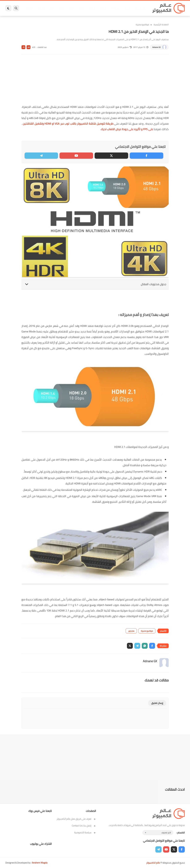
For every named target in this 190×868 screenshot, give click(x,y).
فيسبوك (103, 8)
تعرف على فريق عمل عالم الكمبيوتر (76, 819)
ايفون (51, 8)
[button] (152, 646)
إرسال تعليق (157, 703)
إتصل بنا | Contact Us (84, 826)
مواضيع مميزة (142, 24)
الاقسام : (181, 833)
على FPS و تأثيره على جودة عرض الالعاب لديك (127, 129)
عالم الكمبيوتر (153, 863)
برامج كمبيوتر (140, 8)
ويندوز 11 (116, 8)
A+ (29, 47)
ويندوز (127, 8)
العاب (71, 8)
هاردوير (30, 8)
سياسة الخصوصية (85, 832)
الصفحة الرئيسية (161, 24)
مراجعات (41, 8)
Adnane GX (156, 47)
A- (23, 47)
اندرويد (61, 8)
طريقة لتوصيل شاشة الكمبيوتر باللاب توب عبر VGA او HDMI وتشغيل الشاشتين (68, 124)
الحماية (92, 8)
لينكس (81, 8)
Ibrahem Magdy (40, 863)
